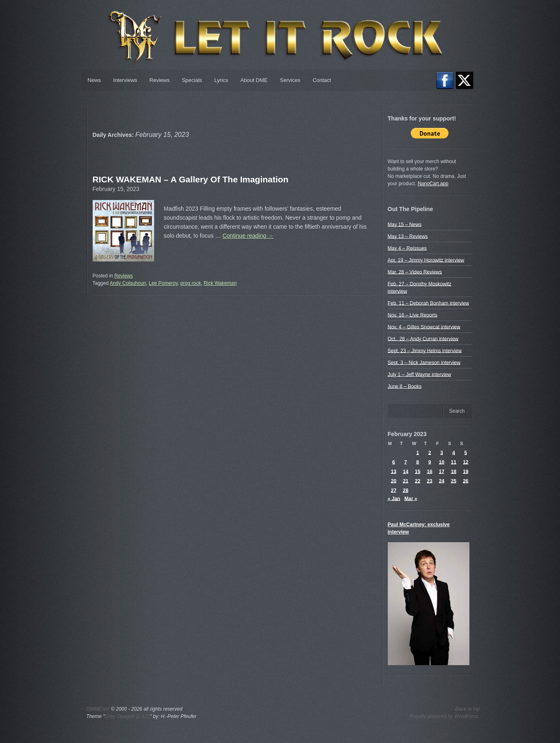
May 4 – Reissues (407, 248)
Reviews (160, 80)
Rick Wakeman (220, 283)
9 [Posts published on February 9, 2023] (430, 462)
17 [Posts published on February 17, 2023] (442, 471)
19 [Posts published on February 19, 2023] (466, 471)
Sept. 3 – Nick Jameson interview (424, 362)
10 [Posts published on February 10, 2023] (442, 462)
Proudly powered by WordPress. (444, 716)
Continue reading (248, 236)
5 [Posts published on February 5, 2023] (466, 452)
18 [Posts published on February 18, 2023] (454, 471)
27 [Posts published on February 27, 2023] (393, 490)
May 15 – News (405, 224)
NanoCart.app (433, 184)
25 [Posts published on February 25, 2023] (454, 481)
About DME (254, 80)
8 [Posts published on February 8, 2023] (418, 462)
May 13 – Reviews (408, 236)
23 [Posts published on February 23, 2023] (429, 481)
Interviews (125, 80)
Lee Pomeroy (163, 283)
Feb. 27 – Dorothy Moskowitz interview (420, 287)
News (94, 80)
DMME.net (98, 709)
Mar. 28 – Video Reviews (415, 272)
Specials (192, 80)
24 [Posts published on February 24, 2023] (442, 481)
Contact (322, 80)
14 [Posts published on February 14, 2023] (406, 471)
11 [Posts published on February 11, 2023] (454, 462)
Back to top (467, 709)
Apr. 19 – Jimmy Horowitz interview (426, 260)
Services (290, 80)
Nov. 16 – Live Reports (413, 315)
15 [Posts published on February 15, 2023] (418, 471)
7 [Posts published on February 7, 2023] (406, 462)
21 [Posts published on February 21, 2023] (406, 481)
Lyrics (221, 80)
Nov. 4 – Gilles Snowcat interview (424, 327)
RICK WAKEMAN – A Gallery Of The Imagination (191, 179)
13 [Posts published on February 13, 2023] (393, 471)
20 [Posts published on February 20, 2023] (393, 481)
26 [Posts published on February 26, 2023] (466, 481)
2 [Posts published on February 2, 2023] (430, 452)
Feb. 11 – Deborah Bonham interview (429, 303)
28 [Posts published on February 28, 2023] (406, 490)
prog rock (191, 283)
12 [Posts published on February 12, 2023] (466, 462)
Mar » (411, 498)
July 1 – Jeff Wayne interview (420, 374)
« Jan (394, 498)
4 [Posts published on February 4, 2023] (454, 452)
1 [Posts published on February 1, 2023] (418, 452)
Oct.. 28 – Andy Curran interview (423, 339)
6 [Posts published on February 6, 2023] (394, 462)
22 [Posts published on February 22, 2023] (418, 481)
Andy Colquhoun (128, 283)
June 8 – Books (405, 386)
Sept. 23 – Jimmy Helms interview (425, 350)
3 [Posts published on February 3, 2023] (442, 452)
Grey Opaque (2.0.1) (127, 716)
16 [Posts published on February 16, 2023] (429, 471)
